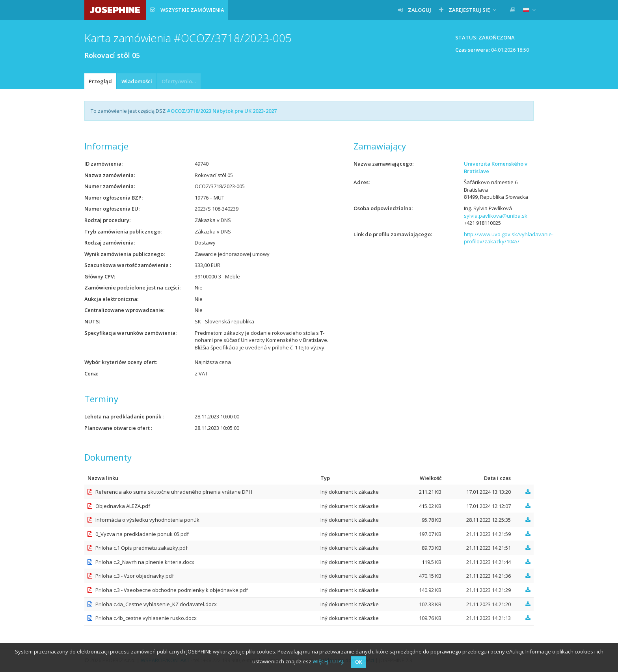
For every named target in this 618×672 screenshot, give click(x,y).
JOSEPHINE (115, 10)
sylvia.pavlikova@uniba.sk (496, 216)
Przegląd (100, 81)
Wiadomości (137, 81)
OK (358, 662)
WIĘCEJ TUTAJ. (328, 661)
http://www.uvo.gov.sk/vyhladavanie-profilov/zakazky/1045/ (509, 238)
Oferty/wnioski (180, 81)
